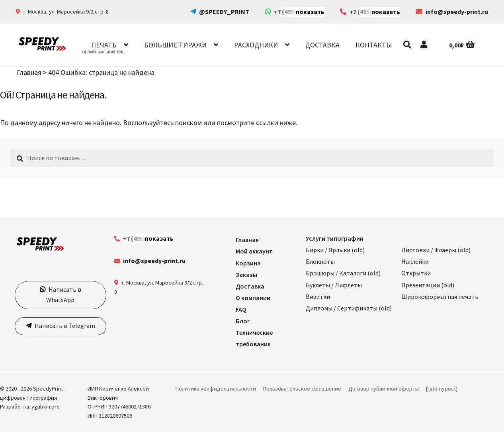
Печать (104, 45)
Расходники (256, 45)
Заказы (246, 275)
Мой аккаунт (254, 251)
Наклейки (415, 261)
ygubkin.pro (46, 406)
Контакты (374, 45)
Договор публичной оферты (384, 389)
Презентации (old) (428, 285)
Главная (29, 72)
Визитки (318, 297)
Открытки (416, 273)
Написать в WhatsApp (64, 295)
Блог (243, 321)
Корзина (248, 263)
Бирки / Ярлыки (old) (335, 250)
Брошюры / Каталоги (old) (343, 273)
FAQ (241, 309)
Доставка (322, 45)
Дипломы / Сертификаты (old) (349, 308)
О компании (253, 298)
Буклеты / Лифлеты (334, 285)
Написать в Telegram (64, 326)
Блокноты (320, 261)
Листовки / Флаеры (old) (436, 250)
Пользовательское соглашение (302, 389)
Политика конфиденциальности (216, 389)
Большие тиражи (175, 45)
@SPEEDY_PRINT (224, 12)
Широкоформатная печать (440, 297)
